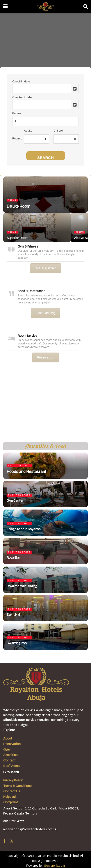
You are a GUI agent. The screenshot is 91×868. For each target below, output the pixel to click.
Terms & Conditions (17, 786)
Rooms (17, 113)
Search (46, 158)
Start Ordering (46, 313)
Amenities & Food (19, 465)
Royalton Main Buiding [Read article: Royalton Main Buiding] (22, 586)
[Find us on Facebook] (4, 841)
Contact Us (12, 791)
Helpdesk (10, 797)
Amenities (10, 755)
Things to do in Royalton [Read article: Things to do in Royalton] (23, 529)
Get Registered (46, 268)
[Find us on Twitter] (12, 841)
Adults (28, 131)
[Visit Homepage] (45, 7)
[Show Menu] (5, 7)
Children (59, 131)
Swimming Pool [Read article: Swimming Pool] (17, 643)
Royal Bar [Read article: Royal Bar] (13, 558)
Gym (6, 749)
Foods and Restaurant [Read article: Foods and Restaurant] (26, 472)
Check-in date (21, 82)
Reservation (45, 357)
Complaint (11, 802)
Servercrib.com (54, 866)
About (8, 739)
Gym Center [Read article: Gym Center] (15, 501)
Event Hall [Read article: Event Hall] (13, 615)
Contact (9, 760)
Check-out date (22, 97)
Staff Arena (11, 766)
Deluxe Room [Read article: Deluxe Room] (18, 206)
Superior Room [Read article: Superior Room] (17, 238)
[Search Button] (86, 7)
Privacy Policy (13, 780)
